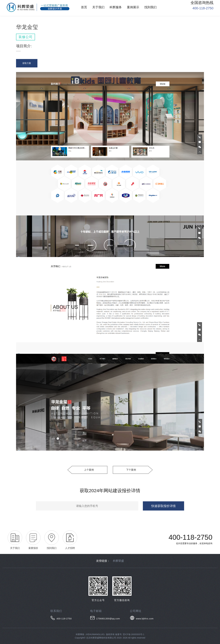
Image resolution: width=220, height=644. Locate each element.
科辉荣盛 (118, 561)
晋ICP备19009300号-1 (134, 634)
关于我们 (98, 7)
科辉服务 (116, 7)
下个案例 (131, 470)
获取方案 (27, 63)
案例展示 (133, 7)
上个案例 (89, 470)
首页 (84, 7)
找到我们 (150, 7)
